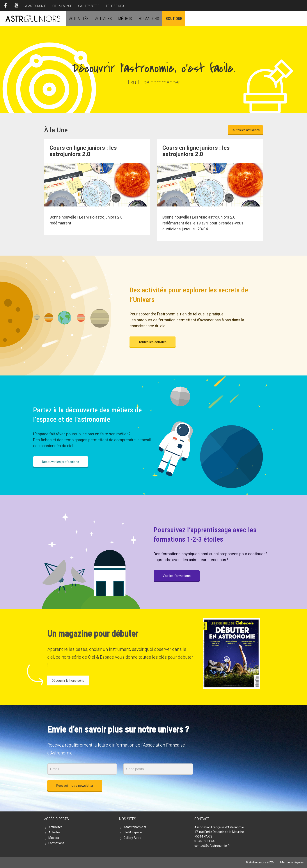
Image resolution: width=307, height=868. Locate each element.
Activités (103, 19)
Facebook (5, 5)
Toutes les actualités (245, 130)
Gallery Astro (89, 6)
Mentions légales (292, 862)
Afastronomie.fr (135, 827)
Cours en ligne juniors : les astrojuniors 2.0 (196, 151)
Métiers (125, 19)
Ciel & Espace (62, 6)
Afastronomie (35, 6)
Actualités (79, 19)
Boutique (174, 19)
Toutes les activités (153, 342)
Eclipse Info (115, 6)
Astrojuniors (33, 19)
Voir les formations (177, 576)
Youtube (16, 5)
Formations (149, 19)
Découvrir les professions (61, 462)
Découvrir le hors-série (68, 681)
